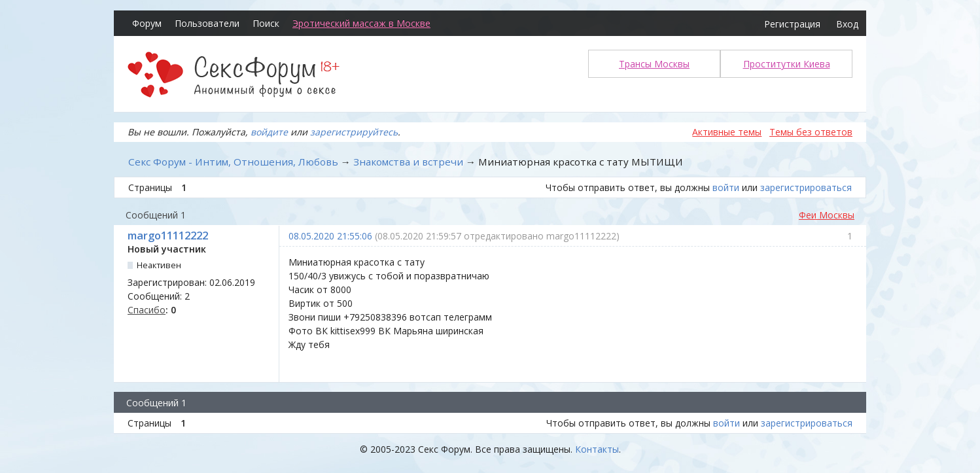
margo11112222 (168, 236)
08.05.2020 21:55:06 (330, 236)
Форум (147, 23)
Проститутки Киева (787, 64)
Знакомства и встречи (408, 162)
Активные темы (727, 132)
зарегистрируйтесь (354, 132)
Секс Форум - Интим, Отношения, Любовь (233, 162)
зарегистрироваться (806, 187)
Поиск (266, 23)
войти (726, 187)
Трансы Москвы (654, 64)
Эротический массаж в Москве (361, 23)
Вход (847, 24)
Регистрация (792, 24)
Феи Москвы (827, 215)
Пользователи (207, 23)
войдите (269, 132)
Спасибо (147, 310)
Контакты (597, 449)
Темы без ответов (811, 132)
